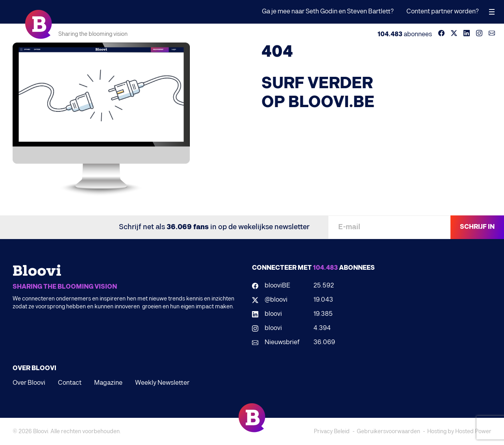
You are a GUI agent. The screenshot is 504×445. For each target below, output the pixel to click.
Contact (70, 383)
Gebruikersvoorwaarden (388, 431)
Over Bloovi (29, 383)
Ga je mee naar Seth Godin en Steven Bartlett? (328, 12)
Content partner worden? (443, 12)
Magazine (108, 383)
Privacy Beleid (332, 431)
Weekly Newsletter (162, 383)
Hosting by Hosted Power (459, 431)
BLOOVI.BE (331, 102)
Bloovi (41, 431)
